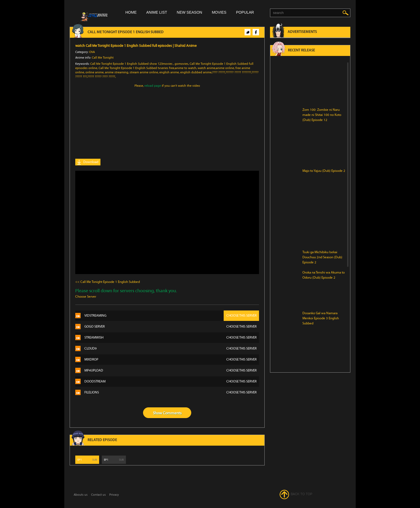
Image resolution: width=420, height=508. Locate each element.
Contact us (98, 495)
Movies (219, 12)
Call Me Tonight (103, 58)
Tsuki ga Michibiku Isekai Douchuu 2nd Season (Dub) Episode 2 (322, 257)
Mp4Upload (172, 371)
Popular (245, 12)
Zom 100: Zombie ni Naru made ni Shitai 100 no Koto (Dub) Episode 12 (322, 115)
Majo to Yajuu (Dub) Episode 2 (324, 171)
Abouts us (81, 495)
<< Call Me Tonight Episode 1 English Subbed (108, 282)
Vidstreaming (172, 316)
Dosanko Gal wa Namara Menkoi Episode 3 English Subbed (321, 318)
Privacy (114, 495)
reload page (153, 86)
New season (190, 12)
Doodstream (172, 382)
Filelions (172, 393)
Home (131, 12)
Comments (172, 413)
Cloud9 (172, 349)
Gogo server (172, 327)
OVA (92, 52)
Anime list (157, 12)
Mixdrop (172, 360)
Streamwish (172, 338)
